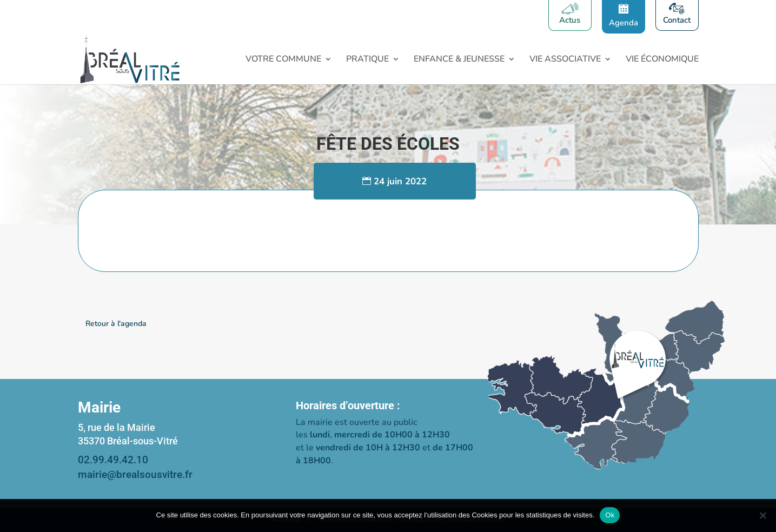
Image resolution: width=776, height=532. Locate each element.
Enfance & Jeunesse (459, 60)
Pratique (367, 60)
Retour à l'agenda (116, 324)
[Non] (762, 515)
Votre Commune (283, 60)
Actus (570, 21)
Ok (610, 515)
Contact (677, 21)
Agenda (624, 23)
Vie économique (662, 60)
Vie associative (565, 60)
